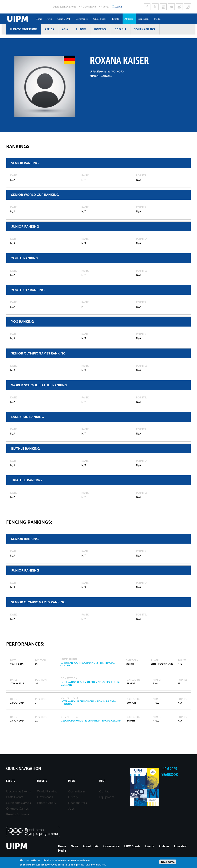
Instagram (187, 7)
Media (157, 19)
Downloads (45, 797)
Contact (105, 791)
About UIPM (63, 19)
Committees (77, 791)
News (49, 19)
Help (102, 781)
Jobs (71, 809)
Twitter (155, 7)
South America (145, 29)
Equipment (107, 797)
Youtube (163, 7)
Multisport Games (18, 803)
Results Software (18, 814)
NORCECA (101, 29)
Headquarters (77, 803)
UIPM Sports (100, 19)
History (73, 797)
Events (115, 19)
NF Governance (87, 7)
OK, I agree (168, 862)
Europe (81, 29)
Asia (65, 29)
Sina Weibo (179, 7)
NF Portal (104, 7)
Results (42, 781)
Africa (50, 29)
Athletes (129, 19)
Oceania (121, 29)
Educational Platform (64, 7)
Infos (72, 781)
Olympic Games (17, 809)
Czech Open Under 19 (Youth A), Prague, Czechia (91, 721)
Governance (82, 19)
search (118, 7)
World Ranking (47, 791)
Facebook (147, 7)
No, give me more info (93, 865)
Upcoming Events (18, 791)
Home (39, 19)
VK (171, 7)
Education (143, 19)
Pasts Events (15, 797)
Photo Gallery (47, 803)
